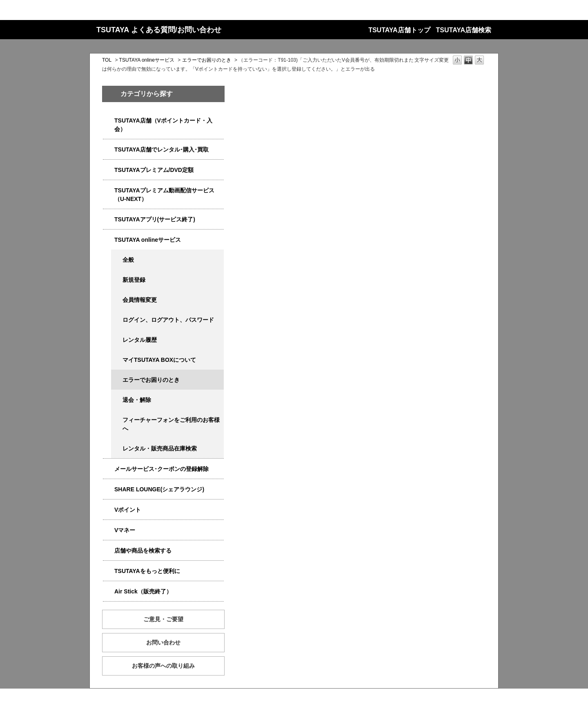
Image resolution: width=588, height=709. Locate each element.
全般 (128, 260)
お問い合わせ (163, 642)
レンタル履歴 (140, 340)
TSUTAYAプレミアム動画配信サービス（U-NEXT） (164, 195)
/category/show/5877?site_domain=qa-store (109, 489)
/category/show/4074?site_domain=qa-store (109, 510)
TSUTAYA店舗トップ (399, 30)
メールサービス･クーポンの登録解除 (161, 469)
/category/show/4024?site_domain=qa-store (109, 571)
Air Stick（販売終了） (143, 591)
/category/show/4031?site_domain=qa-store (109, 170)
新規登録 (134, 280)
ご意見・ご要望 (163, 619)
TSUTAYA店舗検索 (464, 30)
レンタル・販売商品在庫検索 (160, 448)
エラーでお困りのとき (207, 60)
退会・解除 (137, 400)
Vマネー (125, 530)
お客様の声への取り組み (163, 666)
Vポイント (128, 510)
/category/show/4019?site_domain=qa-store (109, 220)
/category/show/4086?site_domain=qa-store (109, 551)
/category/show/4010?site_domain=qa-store (109, 240)
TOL (107, 60)
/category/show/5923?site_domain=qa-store (109, 191)
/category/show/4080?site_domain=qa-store (109, 469)
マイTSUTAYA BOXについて (159, 360)
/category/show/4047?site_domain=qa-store (109, 121)
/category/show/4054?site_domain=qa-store (109, 150)
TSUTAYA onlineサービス (147, 60)
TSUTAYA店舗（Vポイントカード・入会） (163, 125)
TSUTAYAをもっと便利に (147, 571)
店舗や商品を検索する (143, 551)
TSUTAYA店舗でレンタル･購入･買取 (161, 149)
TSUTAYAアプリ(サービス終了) (155, 219)
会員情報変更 (140, 300)
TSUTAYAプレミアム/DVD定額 (154, 170)
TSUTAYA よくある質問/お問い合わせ (159, 30)
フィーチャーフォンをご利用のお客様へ (171, 424)
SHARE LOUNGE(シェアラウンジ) (159, 489)
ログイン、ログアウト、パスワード (168, 320)
